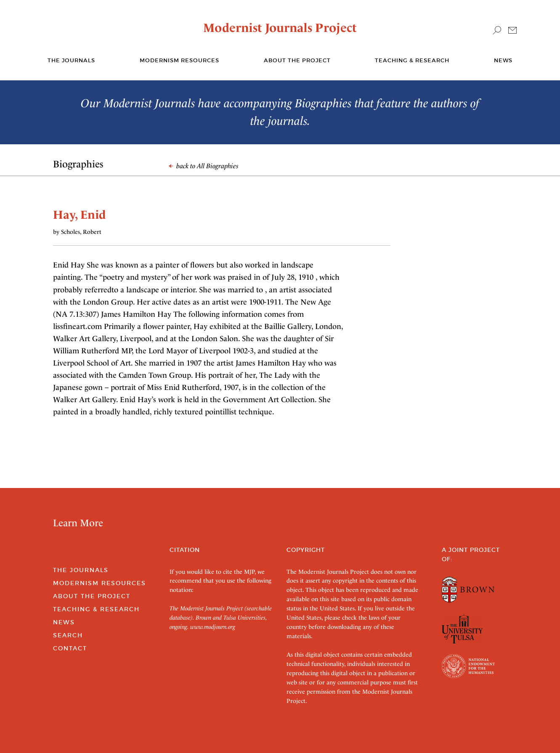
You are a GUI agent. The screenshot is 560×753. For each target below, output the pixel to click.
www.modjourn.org (213, 627)
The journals (71, 60)
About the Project (297, 60)
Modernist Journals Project (280, 28)
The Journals (81, 570)
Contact (70, 648)
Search (68, 635)
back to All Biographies (204, 166)
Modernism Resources (179, 60)
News (503, 60)
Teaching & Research (412, 60)
